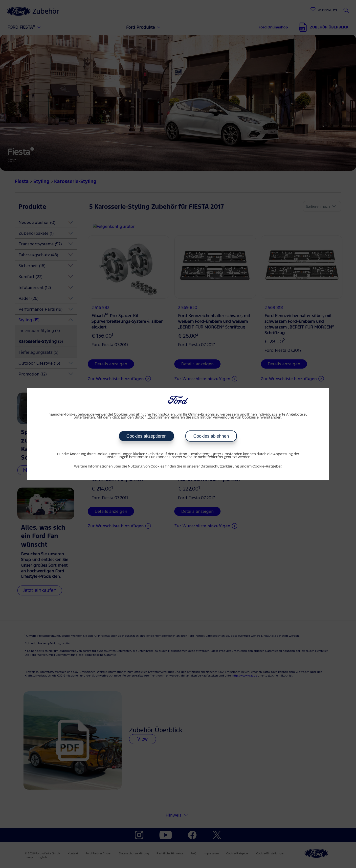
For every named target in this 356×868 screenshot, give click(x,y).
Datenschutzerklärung (220, 467)
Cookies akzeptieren (146, 436)
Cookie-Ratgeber (267, 467)
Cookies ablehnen (211, 436)
